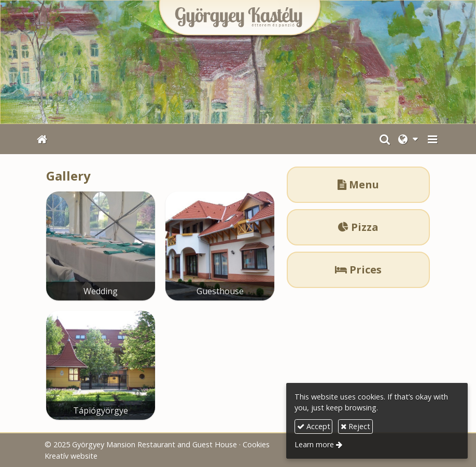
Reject (355, 426)
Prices (358, 270)
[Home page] (238, 62)
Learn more (314, 444)
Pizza (358, 227)
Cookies (256, 444)
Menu (358, 184)
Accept (314, 426)
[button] (432, 139)
